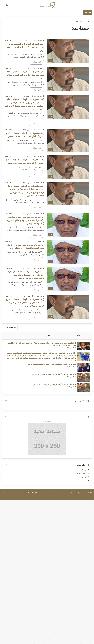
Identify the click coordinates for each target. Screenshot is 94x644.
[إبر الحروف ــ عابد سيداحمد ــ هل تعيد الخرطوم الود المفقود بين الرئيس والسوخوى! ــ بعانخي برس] (68, 279)
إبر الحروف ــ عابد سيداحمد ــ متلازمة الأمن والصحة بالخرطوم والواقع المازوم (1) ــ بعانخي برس (26, 220)
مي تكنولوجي (73, 497)
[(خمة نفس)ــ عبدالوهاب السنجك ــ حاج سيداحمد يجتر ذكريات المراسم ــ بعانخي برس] (68, 51)
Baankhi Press (38, 41)
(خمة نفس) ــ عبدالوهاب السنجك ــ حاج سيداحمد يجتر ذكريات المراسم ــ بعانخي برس (25, 75)
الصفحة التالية (10, 327)
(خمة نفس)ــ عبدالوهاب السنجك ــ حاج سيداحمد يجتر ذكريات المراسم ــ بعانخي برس (25, 47)
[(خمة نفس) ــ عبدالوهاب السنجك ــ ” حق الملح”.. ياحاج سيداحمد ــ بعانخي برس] (68, 141)
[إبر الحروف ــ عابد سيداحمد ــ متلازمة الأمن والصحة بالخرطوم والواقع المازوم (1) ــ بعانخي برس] (68, 225)
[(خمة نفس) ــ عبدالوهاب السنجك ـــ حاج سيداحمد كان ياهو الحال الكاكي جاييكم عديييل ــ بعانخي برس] (68, 307)
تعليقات (17, 336)
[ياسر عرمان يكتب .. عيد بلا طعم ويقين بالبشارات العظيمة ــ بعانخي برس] (83, 371)
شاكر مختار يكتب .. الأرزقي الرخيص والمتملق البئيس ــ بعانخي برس (52, 378)
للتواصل (85, 481)
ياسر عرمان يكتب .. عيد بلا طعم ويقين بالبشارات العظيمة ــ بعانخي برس (51, 368)
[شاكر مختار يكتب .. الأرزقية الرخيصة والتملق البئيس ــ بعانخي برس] (83, 391)
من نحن (85, 485)
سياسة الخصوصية (82, 478)
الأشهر (47, 336)
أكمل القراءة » (36, 62)
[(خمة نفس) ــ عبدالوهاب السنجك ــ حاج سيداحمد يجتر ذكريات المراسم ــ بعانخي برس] (68, 79)
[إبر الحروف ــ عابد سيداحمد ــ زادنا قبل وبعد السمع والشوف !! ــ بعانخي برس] (68, 252)
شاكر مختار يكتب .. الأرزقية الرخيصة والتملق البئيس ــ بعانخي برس (52, 388)
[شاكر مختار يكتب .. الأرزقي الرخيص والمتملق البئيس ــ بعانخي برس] (83, 381)
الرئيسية (85, 21)
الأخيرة (77, 336)
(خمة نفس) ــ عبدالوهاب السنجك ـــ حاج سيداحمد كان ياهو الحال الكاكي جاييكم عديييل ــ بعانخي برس (25, 303)
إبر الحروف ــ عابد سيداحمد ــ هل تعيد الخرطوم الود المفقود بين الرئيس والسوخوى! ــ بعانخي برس (26, 275)
